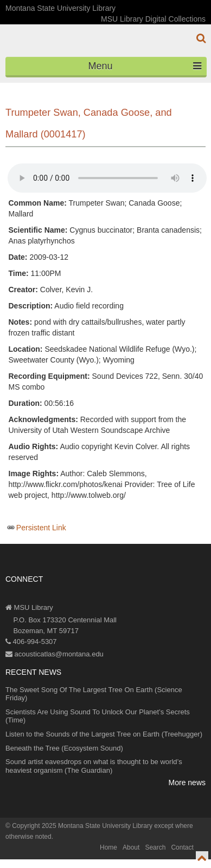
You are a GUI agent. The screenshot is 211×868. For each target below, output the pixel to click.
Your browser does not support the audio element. (107, 178)
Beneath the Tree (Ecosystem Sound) (64, 748)
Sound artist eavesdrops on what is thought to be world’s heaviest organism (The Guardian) (94, 766)
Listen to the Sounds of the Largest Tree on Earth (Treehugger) (104, 734)
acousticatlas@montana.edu (55, 654)
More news (187, 782)
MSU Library (29, 607)
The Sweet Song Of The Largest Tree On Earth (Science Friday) (94, 694)
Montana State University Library (60, 8)
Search (155, 847)
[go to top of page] (202, 858)
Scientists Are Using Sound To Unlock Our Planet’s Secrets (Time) (98, 716)
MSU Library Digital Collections (153, 19)
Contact (182, 847)
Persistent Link (41, 528)
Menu (145, 66)
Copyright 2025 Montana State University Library (82, 826)
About (131, 847)
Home (108, 847)
